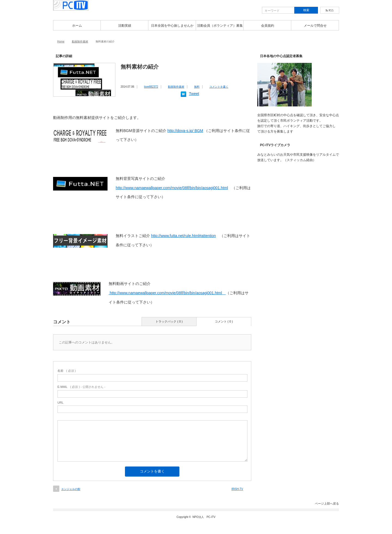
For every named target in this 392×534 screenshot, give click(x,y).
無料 (197, 87)
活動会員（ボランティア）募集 (220, 26)
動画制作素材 (80, 42)
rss (330, 10)
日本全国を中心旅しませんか (172, 26)
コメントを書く (219, 87)
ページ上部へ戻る (327, 504)
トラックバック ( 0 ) (169, 321)
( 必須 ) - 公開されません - (81, 387)
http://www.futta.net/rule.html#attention (183, 236)
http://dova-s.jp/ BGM (185, 131)
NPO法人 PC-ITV (204, 517)
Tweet (194, 94)
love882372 (151, 87)
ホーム (77, 26)
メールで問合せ (315, 26)
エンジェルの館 (71, 489)
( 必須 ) (67, 371)
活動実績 (125, 26)
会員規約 (268, 26)
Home (61, 42)
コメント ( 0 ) (224, 321)
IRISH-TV (237, 489)
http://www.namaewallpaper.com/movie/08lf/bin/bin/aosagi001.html (172, 188)
